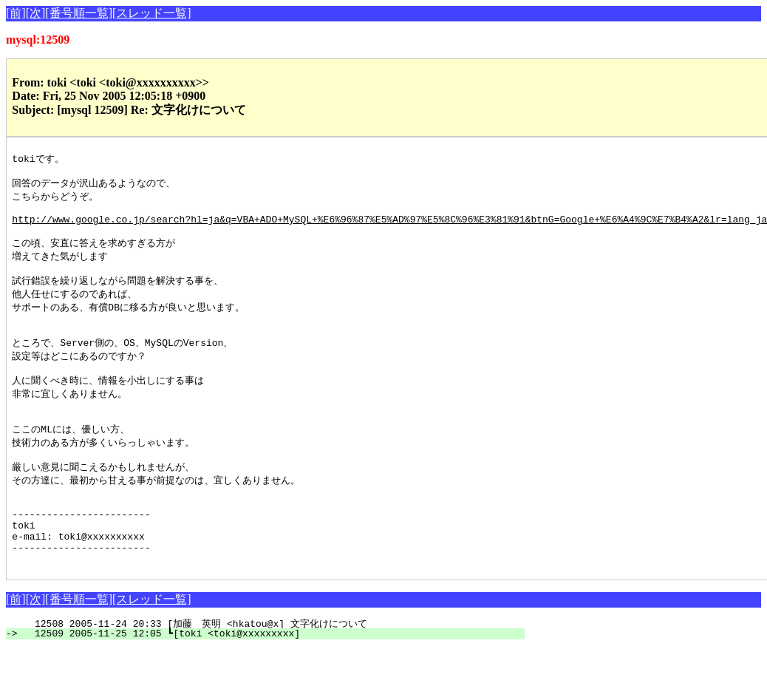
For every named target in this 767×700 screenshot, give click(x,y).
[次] (36, 13)
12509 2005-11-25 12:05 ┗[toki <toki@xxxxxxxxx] (274, 685)
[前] (16, 13)
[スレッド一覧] (152, 13)
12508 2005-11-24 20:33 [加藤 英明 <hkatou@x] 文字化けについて (264, 676)
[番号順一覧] (79, 13)
